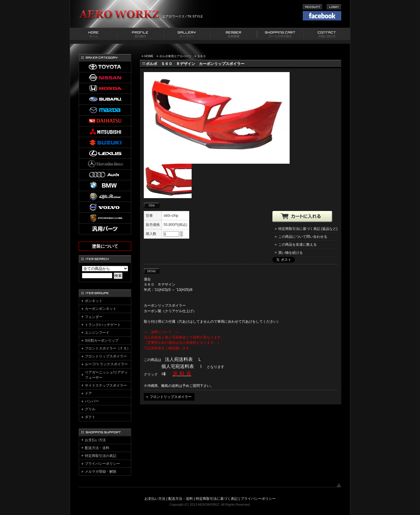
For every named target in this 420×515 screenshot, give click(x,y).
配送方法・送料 (97, 448)
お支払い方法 (95, 440)
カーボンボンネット (101, 309)
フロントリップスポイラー (171, 397)
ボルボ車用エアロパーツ (175, 56)
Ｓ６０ (202, 56)
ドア (88, 393)
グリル (90, 409)
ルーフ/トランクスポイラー (106, 364)
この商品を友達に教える (297, 245)
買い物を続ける (290, 253)
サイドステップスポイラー (106, 385)
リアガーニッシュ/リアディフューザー (106, 375)
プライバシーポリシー (102, 464)
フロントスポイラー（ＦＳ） (108, 348)
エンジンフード (97, 333)
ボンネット (94, 301)
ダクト (90, 417)
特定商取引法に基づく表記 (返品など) (308, 229)
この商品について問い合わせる (303, 237)
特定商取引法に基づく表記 (217, 499)
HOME (149, 56)
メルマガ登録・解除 (101, 472)
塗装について (105, 246)
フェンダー (94, 317)
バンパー (92, 401)
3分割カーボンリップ (102, 341)
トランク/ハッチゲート (103, 325)
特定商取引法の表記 (101, 456)
